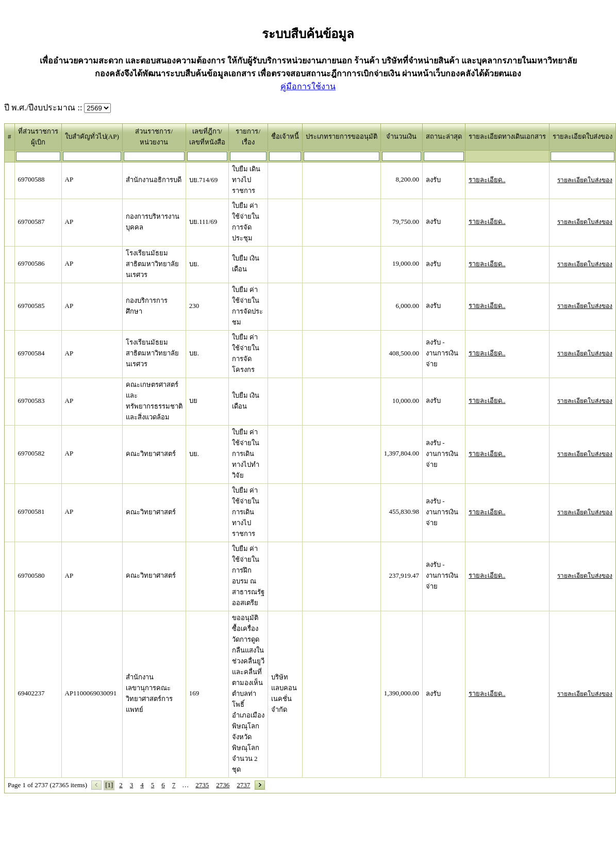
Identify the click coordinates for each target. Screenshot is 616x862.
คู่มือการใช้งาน (308, 86)
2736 (223, 785)
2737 (243, 785)
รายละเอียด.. (487, 180)
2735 (202, 785)
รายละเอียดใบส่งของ (585, 180)
